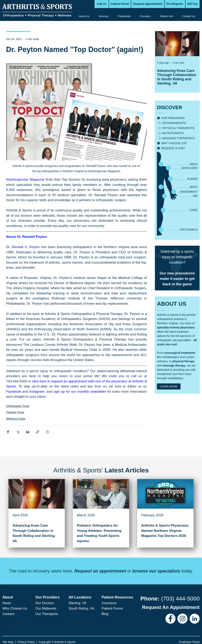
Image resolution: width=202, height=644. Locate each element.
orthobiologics (171, 357)
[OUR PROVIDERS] (177, 118)
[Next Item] (193, 44)
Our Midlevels (46, 608)
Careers (8, 614)
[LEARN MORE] (169, 386)
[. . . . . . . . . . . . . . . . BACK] (178, 187)
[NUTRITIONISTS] (178, 133)
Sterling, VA (78, 603)
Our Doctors (45, 603)
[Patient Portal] (120, 4)
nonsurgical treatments (180, 353)
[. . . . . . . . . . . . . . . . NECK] (178, 164)
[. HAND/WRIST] (184, 192)
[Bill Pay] (193, 4)
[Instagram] (182, 619)
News (7, 603)
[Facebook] (170, 619)
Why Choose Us (15, 608)
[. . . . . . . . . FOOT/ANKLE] (178, 230)
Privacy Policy (26, 642)
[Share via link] (38, 432)
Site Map (8, 642)
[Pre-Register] (175, 4)
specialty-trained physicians (176, 327)
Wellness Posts (16, 419)
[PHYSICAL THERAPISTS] (178, 128)
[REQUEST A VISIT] (177, 148)
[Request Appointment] (148, 4)
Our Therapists (47, 614)
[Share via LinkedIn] (28, 432)
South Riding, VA (81, 608)
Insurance (109, 603)
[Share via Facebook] (8, 432)
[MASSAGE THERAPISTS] (178, 138)
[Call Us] (102, 4)
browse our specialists (156, 571)
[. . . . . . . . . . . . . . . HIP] (180, 196)
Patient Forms (112, 608)
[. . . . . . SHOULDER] (181, 168)
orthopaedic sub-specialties (174, 340)
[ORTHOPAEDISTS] (178, 123)
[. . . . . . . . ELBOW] (182, 179)
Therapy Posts (15, 412)
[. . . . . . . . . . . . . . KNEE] (179, 210)
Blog (105, 614)
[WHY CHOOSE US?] (177, 143)
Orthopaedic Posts (18, 406)
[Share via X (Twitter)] (18, 432)
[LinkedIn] (195, 619)
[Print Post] (47, 432)
